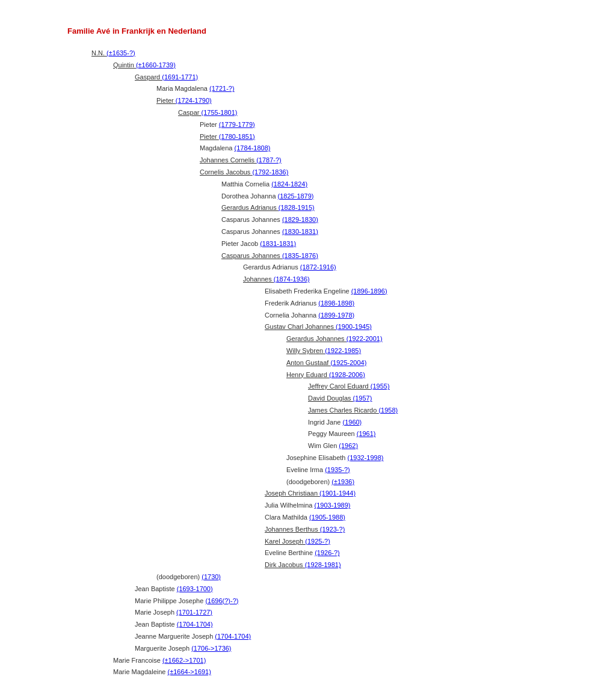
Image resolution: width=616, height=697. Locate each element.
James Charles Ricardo (353, 410)
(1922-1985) (343, 351)
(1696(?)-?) (222, 601)
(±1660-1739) (156, 65)
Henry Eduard (326, 375)
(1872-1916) (318, 267)
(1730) (211, 577)
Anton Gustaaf (326, 363)
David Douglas (340, 398)
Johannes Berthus (305, 529)
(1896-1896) (369, 291)
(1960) (352, 422)
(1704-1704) (195, 624)
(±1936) (343, 482)
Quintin (144, 65)
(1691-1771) (180, 77)
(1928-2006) (347, 375)
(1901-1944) (337, 493)
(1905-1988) (327, 517)
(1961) (366, 434)
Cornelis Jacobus (244, 172)
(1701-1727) (194, 612)
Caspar (208, 112)
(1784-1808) (253, 148)
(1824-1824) (289, 184)
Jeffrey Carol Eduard (349, 386)
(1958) (388, 410)
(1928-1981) (323, 565)
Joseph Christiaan (310, 493)
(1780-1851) (237, 137)
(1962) (348, 446)
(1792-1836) (270, 172)
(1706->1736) (211, 648)
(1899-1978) (336, 315)
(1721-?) (222, 88)
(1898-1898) (336, 303)
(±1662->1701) (184, 660)
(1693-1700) (195, 589)
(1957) (363, 398)
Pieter (184, 100)
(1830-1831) (300, 232)
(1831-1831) (278, 244)
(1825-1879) (296, 196)
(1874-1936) (292, 279)
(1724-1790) (194, 100)
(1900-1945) (354, 327)
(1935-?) (337, 470)
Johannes (276, 279)
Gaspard (166, 77)
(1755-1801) (220, 112)
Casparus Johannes (270, 256)
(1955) (380, 386)
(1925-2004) (348, 363)
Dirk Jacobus (303, 565)
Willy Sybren (324, 351)
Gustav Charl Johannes (318, 327)
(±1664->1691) (189, 672)
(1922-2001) (365, 339)
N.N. (113, 53)
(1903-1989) (333, 505)
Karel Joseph (297, 541)
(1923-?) (333, 529)
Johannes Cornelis (241, 160)
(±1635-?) (121, 53)
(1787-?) (269, 160)
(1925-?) (318, 541)
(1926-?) (327, 553)
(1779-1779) (237, 124)
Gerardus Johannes (334, 339)
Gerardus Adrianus (268, 207)
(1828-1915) (297, 207)
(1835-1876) (300, 256)
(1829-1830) (300, 220)
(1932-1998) (366, 458)
